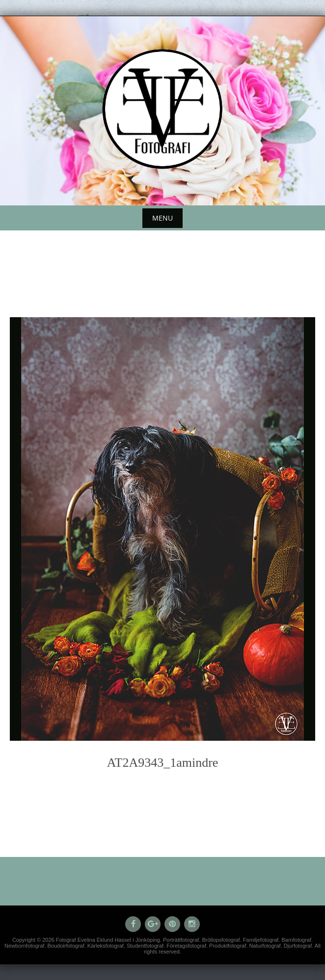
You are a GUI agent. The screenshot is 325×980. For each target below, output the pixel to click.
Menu (162, 218)
